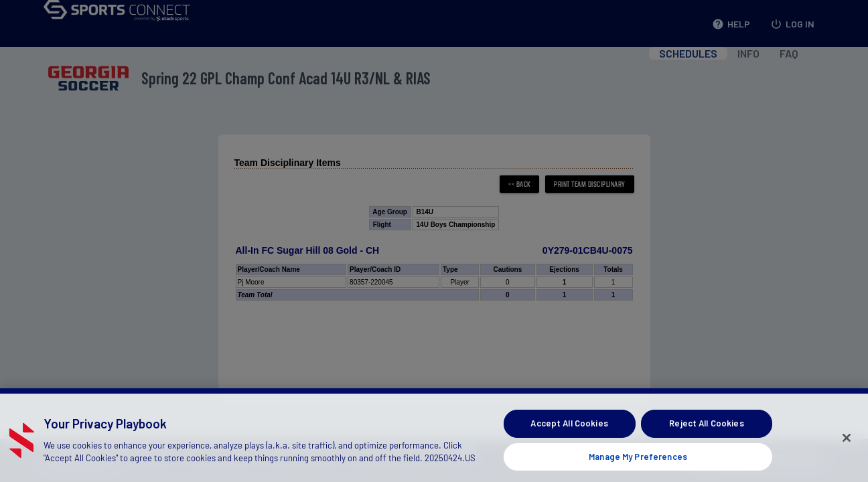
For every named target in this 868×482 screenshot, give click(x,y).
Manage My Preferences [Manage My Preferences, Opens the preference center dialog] (638, 464)
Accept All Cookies (569, 430)
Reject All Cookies (706, 430)
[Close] (847, 445)
